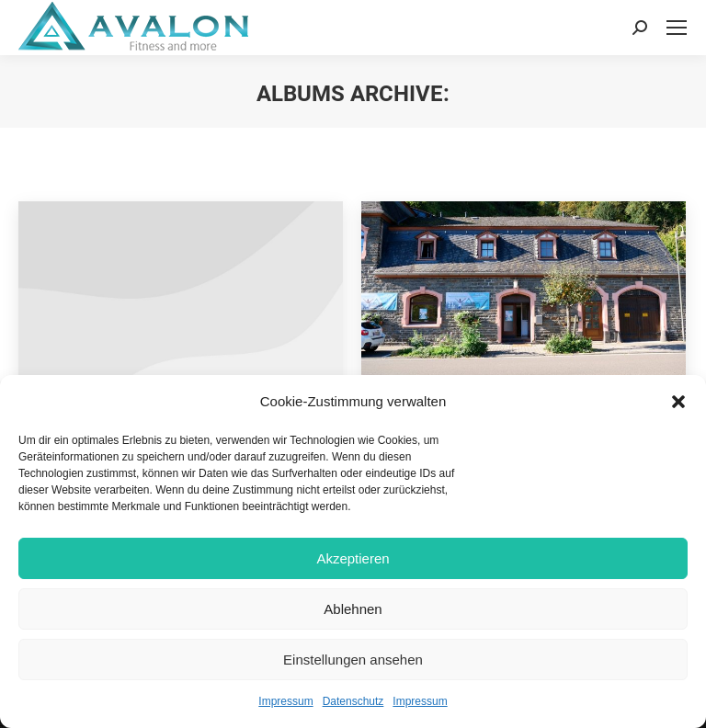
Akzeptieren (353, 558)
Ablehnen (353, 609)
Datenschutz (353, 701)
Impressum (285, 701)
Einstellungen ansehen (353, 660)
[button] (678, 402)
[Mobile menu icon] (677, 28)
